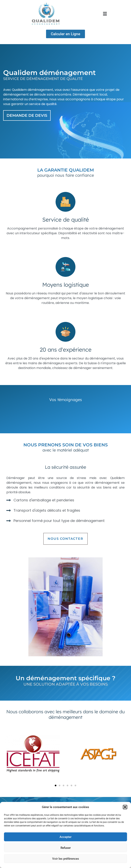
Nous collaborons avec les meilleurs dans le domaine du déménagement (65, 714)
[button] (125, 807)
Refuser (66, 848)
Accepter (65, 837)
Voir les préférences (66, 859)
